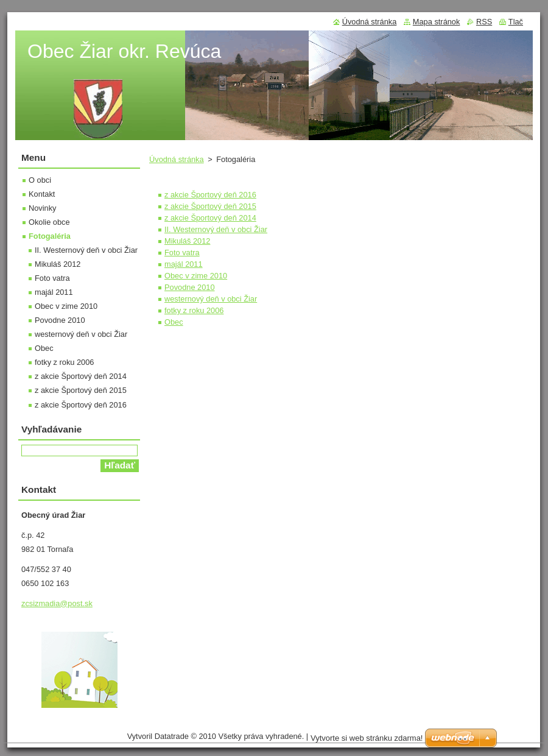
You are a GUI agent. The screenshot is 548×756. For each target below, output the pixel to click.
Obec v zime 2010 (196, 276)
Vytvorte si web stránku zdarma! (367, 738)
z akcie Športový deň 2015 (210, 206)
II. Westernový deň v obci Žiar (216, 229)
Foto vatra (182, 253)
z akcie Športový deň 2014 (210, 218)
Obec (174, 322)
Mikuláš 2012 (187, 241)
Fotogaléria (50, 236)
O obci (40, 180)
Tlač (516, 22)
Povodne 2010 (190, 287)
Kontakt (42, 194)
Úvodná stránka (177, 159)
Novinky (43, 208)
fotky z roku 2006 (194, 310)
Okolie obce (49, 222)
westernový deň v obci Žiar (211, 299)
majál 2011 (184, 264)
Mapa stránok (437, 22)
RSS (484, 22)
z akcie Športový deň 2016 (210, 195)
